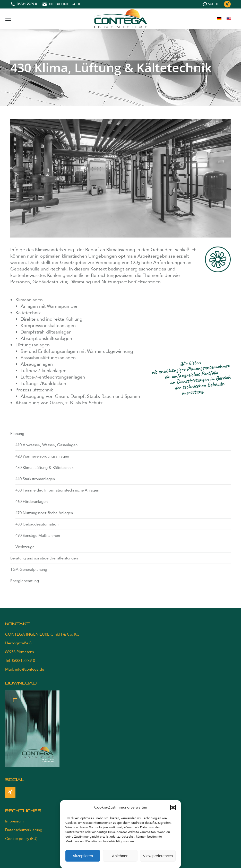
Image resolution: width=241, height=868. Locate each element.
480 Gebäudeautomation (37, 524)
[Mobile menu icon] (8, 19)
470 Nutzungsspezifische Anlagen (44, 513)
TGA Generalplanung (29, 569)
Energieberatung (25, 581)
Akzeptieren (83, 856)
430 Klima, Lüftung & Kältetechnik (45, 468)
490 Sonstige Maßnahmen (38, 536)
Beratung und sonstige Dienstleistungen (44, 558)
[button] (173, 808)
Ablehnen (120, 856)
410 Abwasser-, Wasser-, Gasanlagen (46, 445)
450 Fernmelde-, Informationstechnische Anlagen (57, 490)
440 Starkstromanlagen (35, 479)
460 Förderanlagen (32, 502)
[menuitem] (219, 19)
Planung (17, 434)
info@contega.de (65, 4)
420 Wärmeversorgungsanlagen (42, 456)
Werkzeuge (25, 547)
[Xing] (10, 792)
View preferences (158, 856)
